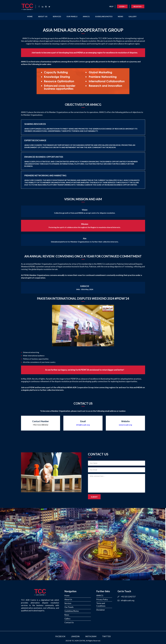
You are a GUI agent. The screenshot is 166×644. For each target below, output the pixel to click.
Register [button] (138, 6)
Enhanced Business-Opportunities (81, 161)
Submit (94, 497)
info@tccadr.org (83, 425)
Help (111, 6)
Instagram (91, 636)
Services (57, 16)
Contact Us (69, 622)
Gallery (133, 16)
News (120, 16)
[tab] (83, 127)
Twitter (106, 636)
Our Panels (72, 16)
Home (30, 16)
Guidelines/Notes (104, 16)
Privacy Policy (102, 599)
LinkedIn (75, 636)
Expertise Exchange (80, 144)
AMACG (86, 16)
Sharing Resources (81, 127)
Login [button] (122, 6)
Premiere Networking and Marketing (82, 180)
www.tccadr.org (125, 425)
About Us (43, 16)
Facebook (60, 636)
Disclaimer (101, 610)
